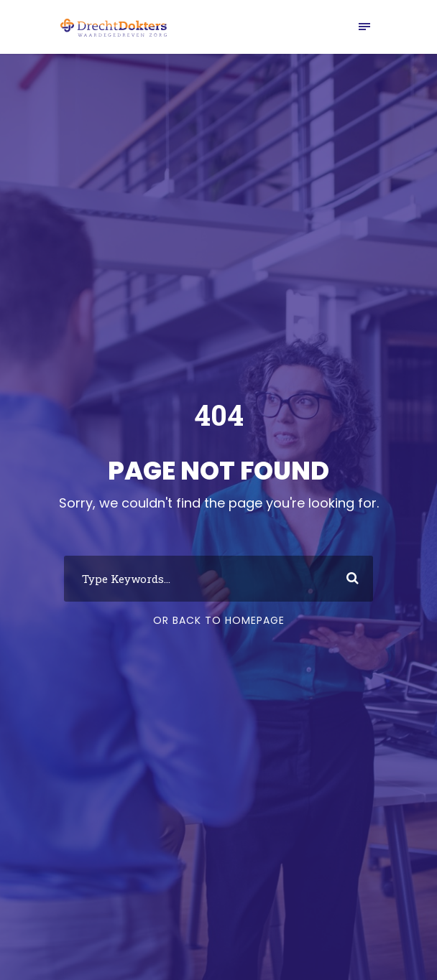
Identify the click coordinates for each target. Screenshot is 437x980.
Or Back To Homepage (219, 620)
